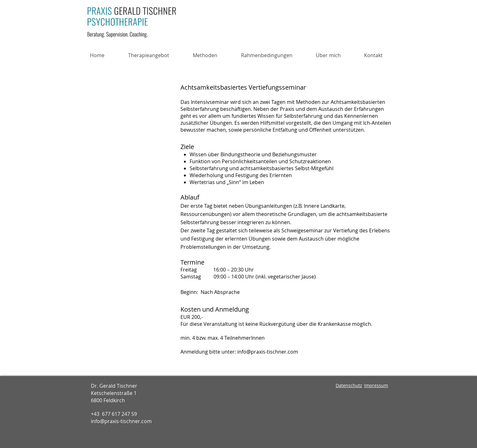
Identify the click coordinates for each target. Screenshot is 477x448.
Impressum (376, 385)
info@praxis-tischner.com (268, 352)
